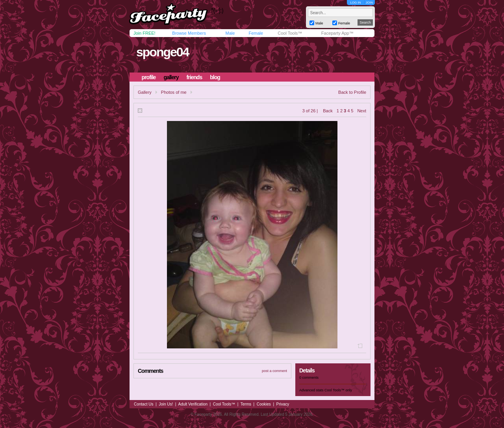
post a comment (274, 371)
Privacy (283, 404)
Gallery (145, 92)
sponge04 (162, 52)
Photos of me (174, 92)
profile (149, 77)
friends (195, 77)
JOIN (369, 3)
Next (362, 111)
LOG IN (355, 3)
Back (328, 111)
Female (256, 33)
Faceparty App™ (337, 33)
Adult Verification (193, 404)
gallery (171, 77)
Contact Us (144, 404)
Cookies (264, 404)
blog (215, 77)
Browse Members (189, 33)
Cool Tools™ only (338, 390)
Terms (246, 404)
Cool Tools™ (290, 33)
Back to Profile (352, 92)
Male (230, 33)
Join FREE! (145, 33)
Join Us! (166, 404)
